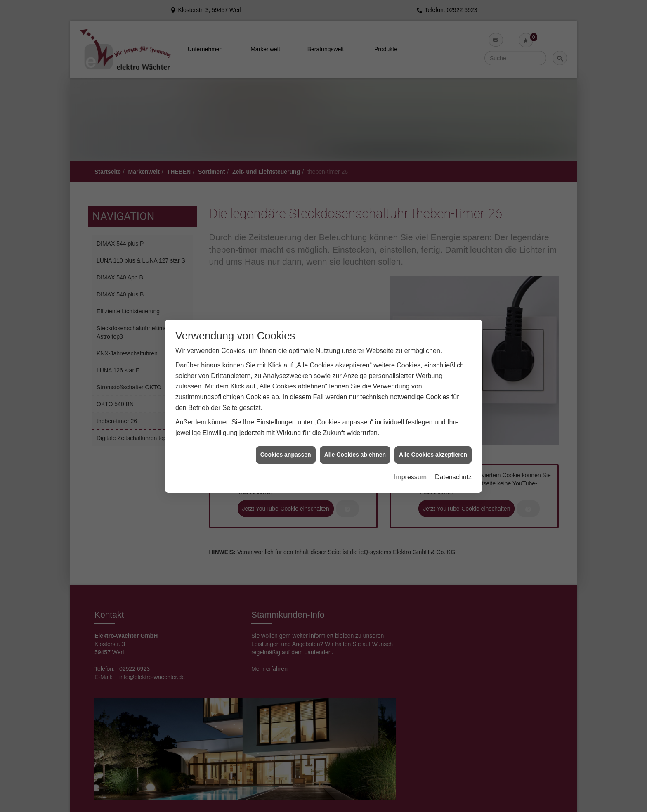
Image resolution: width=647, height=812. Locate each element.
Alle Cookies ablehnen (355, 455)
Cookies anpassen (286, 455)
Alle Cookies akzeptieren (433, 455)
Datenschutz (453, 477)
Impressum (410, 477)
